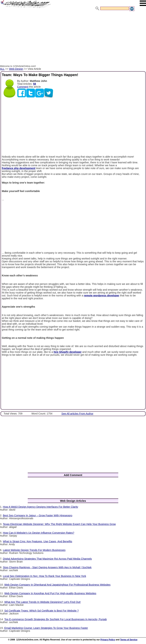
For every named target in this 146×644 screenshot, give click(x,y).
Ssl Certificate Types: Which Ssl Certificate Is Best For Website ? (41, 611)
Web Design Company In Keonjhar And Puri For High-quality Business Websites (50, 593)
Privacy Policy (108, 640)
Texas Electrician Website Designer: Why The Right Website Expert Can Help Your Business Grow (59, 524)
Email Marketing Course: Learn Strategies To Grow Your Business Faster (46, 628)
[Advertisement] (73, 38)
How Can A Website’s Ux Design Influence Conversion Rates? (39, 533)
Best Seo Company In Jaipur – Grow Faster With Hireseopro (38, 515)
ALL (2, 69)
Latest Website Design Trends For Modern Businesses (34, 550)
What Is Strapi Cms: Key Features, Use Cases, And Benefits (38, 541)
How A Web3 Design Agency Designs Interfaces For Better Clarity (41, 507)
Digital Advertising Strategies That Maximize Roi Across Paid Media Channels (47, 559)
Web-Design (16, 69)
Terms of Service (129, 640)
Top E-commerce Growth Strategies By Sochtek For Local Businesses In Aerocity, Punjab (56, 619)
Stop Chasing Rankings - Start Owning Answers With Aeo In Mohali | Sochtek (47, 567)
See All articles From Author (77, 414)
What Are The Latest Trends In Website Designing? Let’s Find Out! (42, 602)
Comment (23, 87)
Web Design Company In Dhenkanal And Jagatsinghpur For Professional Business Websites (57, 585)
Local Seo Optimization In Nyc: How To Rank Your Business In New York (44, 576)
